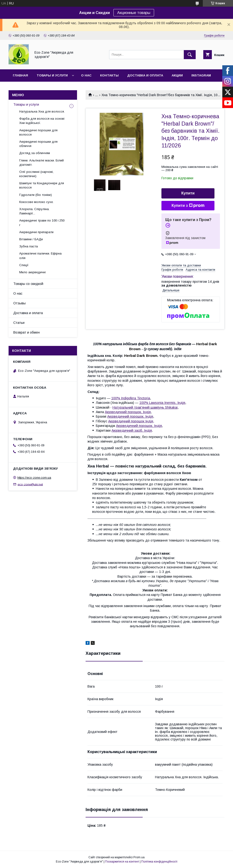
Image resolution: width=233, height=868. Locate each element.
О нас (86, 75)
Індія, (150, 421)
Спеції (24, 265)
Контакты (109, 75)
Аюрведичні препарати (36, 232)
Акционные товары (134, 13)
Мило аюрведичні (32, 272)
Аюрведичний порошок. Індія (128, 412)
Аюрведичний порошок (126, 421)
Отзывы (19, 303)
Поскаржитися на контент (122, 862)
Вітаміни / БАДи (31, 239)
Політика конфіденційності (159, 862)
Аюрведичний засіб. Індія (132, 430)
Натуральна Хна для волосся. (42, 111)
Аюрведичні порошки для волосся (38, 132)
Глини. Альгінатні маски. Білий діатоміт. (41, 163)
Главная (20, 75)
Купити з (188, 206)
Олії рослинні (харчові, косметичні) (36, 174)
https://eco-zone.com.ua (34, 478)
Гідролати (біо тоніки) (36, 195)
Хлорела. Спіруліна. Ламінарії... (34, 211)
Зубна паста (29, 246)
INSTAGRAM (201, 75)
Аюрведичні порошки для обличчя (38, 144)
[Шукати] (190, 55)
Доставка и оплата (145, 75)
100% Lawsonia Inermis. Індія (162, 403)
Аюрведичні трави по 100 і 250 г (42, 223)
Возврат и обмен (27, 332)
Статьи (19, 323)
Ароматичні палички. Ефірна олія (40, 256)
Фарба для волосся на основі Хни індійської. (42, 121)
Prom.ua (139, 857)
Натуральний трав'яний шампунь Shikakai (145, 407)
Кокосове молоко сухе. (36, 202)
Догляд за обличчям (35, 153)
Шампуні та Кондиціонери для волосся (42, 185)
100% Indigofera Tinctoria (131, 398)
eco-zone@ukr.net (30, 484)
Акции (177, 75)
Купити (188, 193)
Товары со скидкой (28, 284)
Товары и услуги (52, 75)
